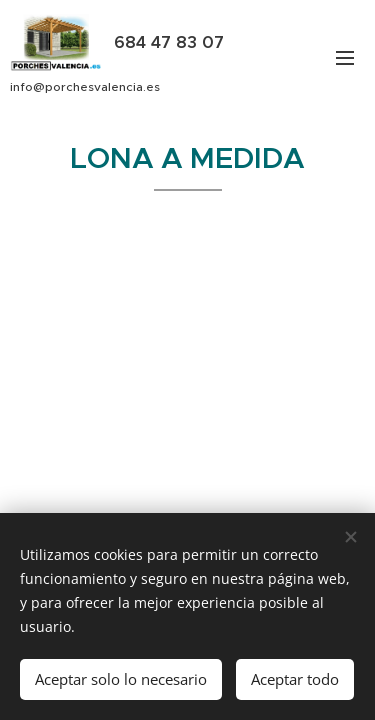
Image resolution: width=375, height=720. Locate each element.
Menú (345, 58)
